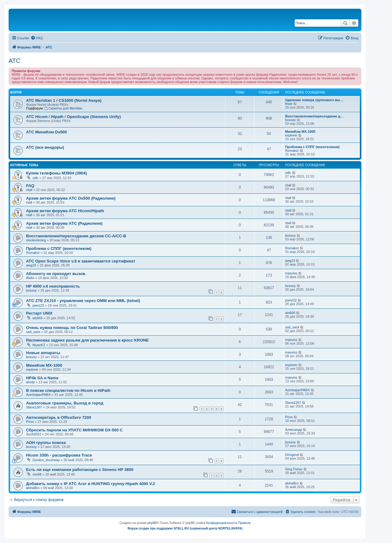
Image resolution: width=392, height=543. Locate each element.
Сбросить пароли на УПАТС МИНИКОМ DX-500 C (74, 430)
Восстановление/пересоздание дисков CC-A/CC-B (76, 236)
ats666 (38, 318)
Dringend (292, 455)
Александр (294, 430)
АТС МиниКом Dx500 (46, 132)
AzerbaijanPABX (38, 395)
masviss (291, 273)
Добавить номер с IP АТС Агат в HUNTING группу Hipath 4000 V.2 (90, 484)
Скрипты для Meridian (63, 108)
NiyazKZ (39, 345)
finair (289, 104)
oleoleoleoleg (36, 240)
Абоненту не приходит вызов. (56, 274)
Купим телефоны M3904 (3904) (57, 173)
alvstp (30, 382)
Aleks (30, 278)
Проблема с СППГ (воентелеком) (312, 147)
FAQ (30, 186)
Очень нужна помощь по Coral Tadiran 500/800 (72, 328)
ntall (29, 190)
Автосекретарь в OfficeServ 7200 (58, 417)
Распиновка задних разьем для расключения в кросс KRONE (87, 340)
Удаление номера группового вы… (314, 100)
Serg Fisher (294, 469)
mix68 (37, 474)
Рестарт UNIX (39, 313)
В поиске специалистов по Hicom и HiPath (68, 390)
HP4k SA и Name (42, 378)
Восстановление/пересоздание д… (314, 116)
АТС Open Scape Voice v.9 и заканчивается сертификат (81, 261)
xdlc (36, 178)
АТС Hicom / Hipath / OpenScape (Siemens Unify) (73, 117)
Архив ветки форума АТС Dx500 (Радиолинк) (71, 198)
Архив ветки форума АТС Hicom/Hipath (65, 211)
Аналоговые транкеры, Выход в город (65, 403)
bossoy (290, 120)
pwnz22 (38, 305)
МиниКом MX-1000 (300, 132)
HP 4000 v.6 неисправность (53, 286)
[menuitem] (37, 38)
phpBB (152, 523)
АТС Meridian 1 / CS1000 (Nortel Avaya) (64, 100)
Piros (30, 422)
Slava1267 (34, 407)
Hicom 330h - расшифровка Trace (59, 455)
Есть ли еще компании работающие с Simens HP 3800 (80, 470)
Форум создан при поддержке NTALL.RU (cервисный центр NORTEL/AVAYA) (185, 528)
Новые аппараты (43, 353)
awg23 (31, 265)
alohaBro (33, 488)
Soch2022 (34, 434)
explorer (291, 135)
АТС (14, 61)
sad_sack (33, 332)
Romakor (292, 151)
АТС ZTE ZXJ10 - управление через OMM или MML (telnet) (83, 301)
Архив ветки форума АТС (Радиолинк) (64, 223)
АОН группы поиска (46, 443)
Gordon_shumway (46, 460)
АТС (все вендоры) (45, 147)
